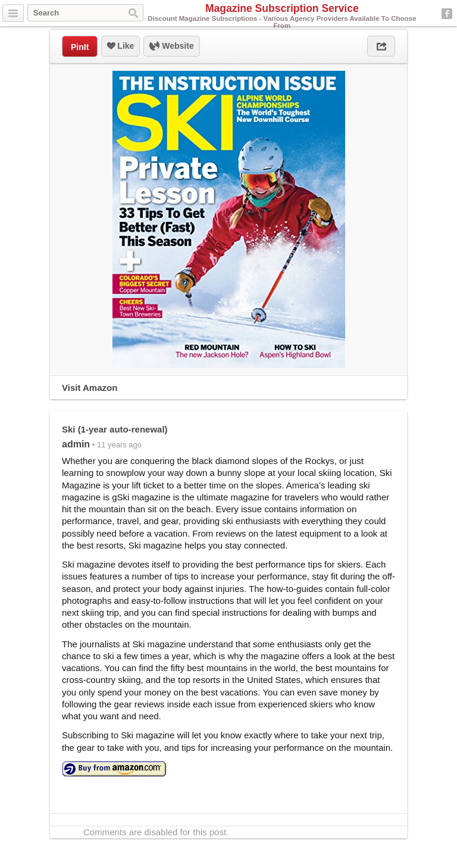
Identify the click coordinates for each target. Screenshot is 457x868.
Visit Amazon (90, 388)
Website (171, 46)
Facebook (447, 14)
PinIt (80, 47)
